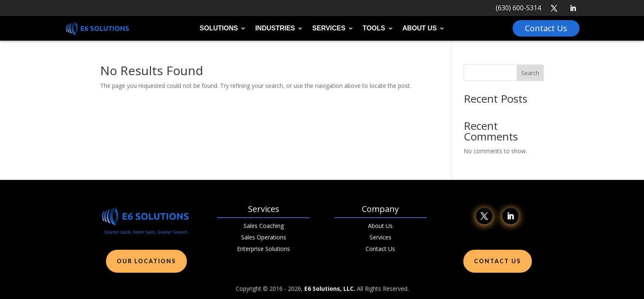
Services (329, 29)
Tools (374, 29)
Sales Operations (264, 237)
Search (530, 73)
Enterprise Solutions (263, 249)
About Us (420, 29)
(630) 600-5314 (518, 8)
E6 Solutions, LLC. (330, 289)
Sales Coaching (264, 226)
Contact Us (380, 249)
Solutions (219, 29)
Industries (275, 29)
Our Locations (146, 261)
